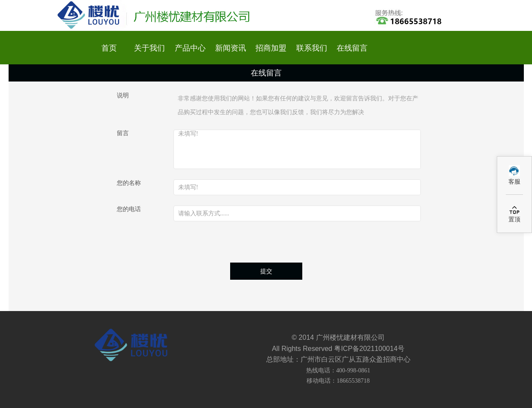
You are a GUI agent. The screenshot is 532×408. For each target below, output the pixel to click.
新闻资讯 (231, 48)
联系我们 (312, 48)
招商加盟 (271, 48)
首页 (109, 48)
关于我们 (149, 48)
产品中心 (190, 48)
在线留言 (352, 48)
